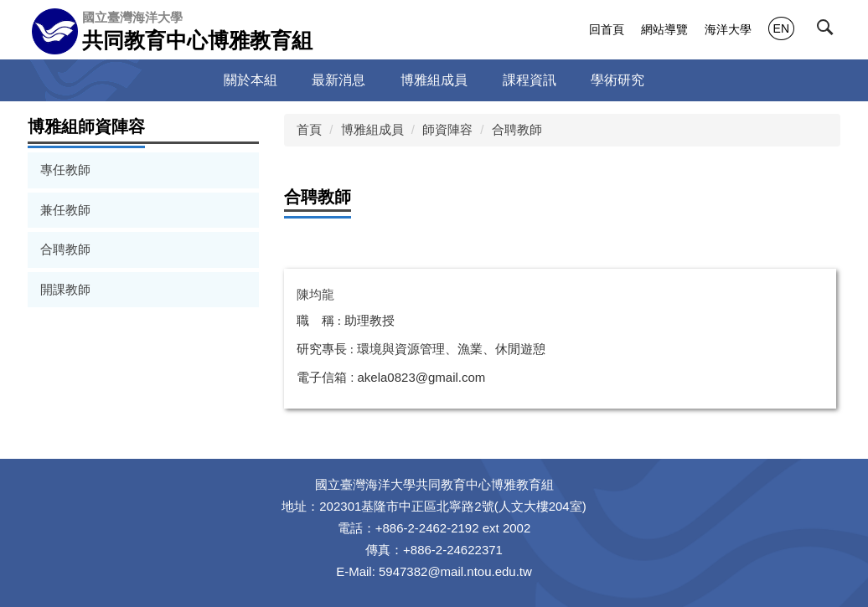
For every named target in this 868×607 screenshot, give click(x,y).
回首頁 (607, 29)
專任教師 (65, 170)
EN (781, 28)
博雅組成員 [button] (434, 80)
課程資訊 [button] (530, 80)
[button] (829, 31)
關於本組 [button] (251, 80)
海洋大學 (728, 29)
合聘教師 (65, 249)
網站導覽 (664, 29)
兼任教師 (65, 210)
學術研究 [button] (617, 80)
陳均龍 (315, 294)
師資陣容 (447, 129)
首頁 (309, 129)
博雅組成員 (372, 129)
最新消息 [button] (338, 80)
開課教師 (65, 289)
